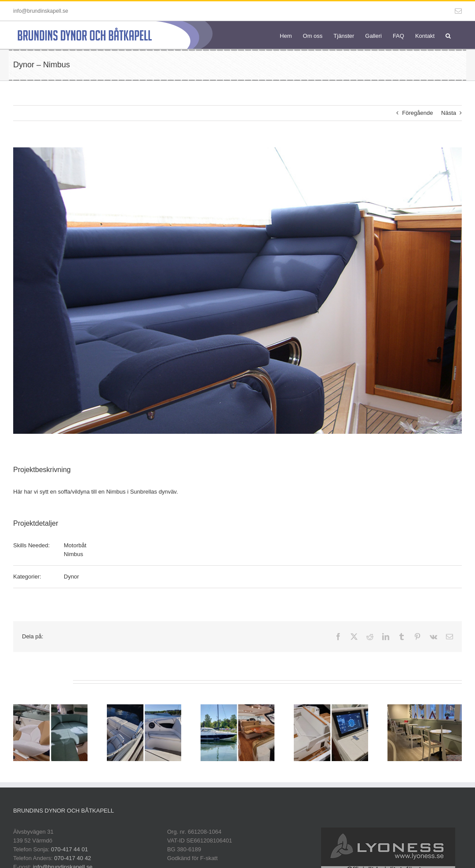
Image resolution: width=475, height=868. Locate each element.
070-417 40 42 (73, 858)
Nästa (449, 113)
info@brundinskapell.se (41, 11)
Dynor (71, 577)
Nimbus (73, 554)
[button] (448, 35)
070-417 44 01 (69, 849)
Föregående (417, 113)
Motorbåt (75, 545)
